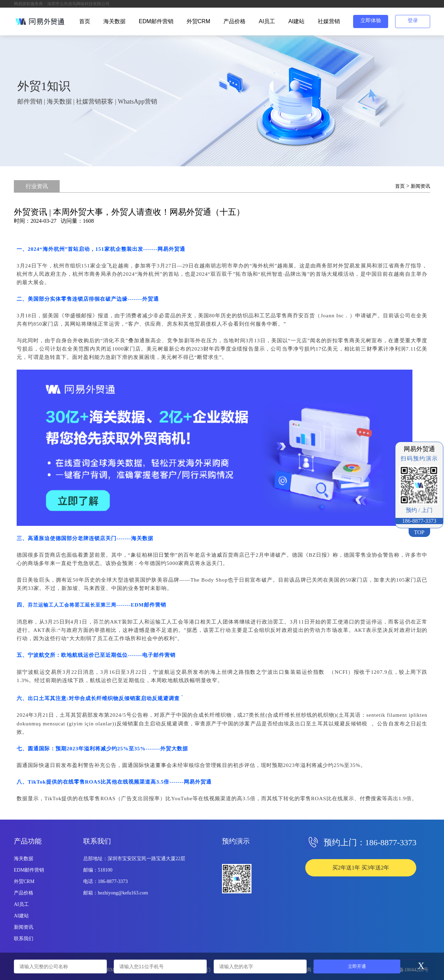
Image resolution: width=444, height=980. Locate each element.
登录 (413, 20)
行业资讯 (37, 186)
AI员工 (267, 21)
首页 (85, 21)
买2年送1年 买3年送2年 (361, 868)
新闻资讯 (420, 186)
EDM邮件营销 (156, 21)
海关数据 (114, 21)
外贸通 (151, 299)
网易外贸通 (171, 249)
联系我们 (24, 939)
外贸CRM (198, 21)
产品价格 (234, 21)
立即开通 (357, 966)
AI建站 (296, 21)
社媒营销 (329, 21)
